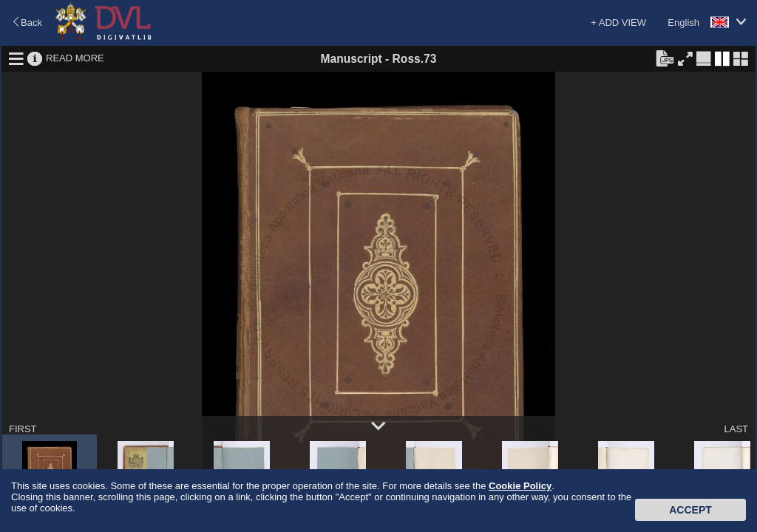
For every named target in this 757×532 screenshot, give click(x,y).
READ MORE (75, 58)
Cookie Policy (520, 486)
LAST (736, 429)
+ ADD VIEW (618, 23)
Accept (690, 510)
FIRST (23, 429)
